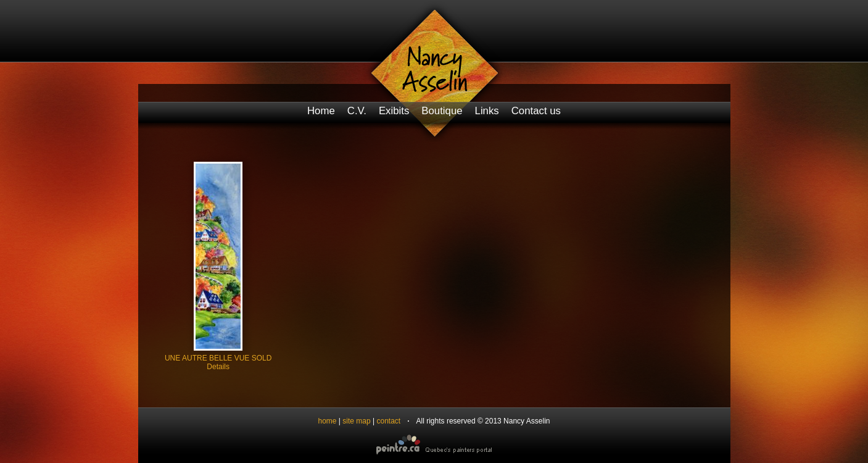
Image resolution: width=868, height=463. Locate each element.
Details (218, 367)
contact (388, 421)
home (328, 421)
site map (356, 421)
